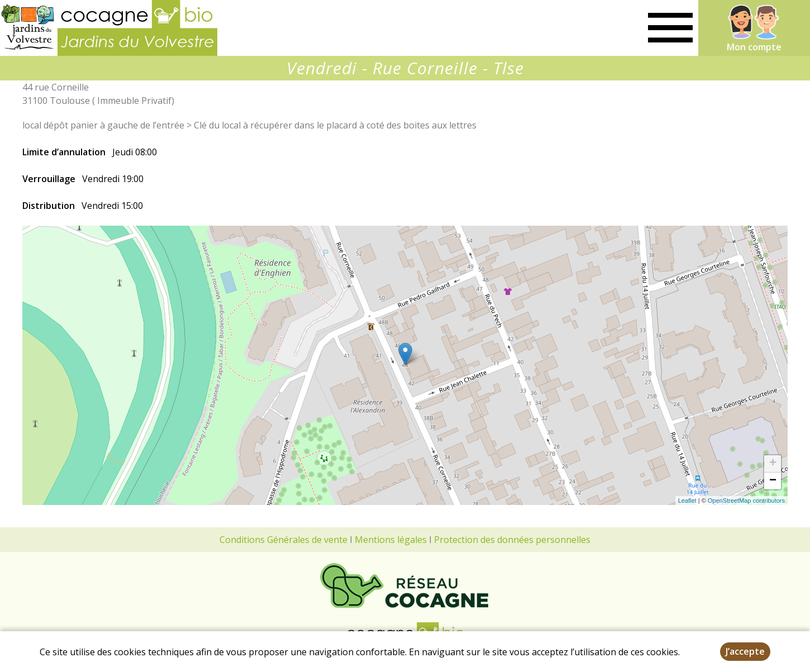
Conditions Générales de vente (283, 540)
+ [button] (773, 464)
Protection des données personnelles (512, 540)
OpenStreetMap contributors (746, 501)
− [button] (773, 481)
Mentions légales (391, 540)
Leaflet (687, 501)
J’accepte (745, 651)
